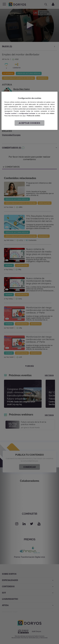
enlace (52, 113)
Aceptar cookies (29, 123)
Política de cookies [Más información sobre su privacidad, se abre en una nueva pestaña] (33, 116)
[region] (29, 111)
